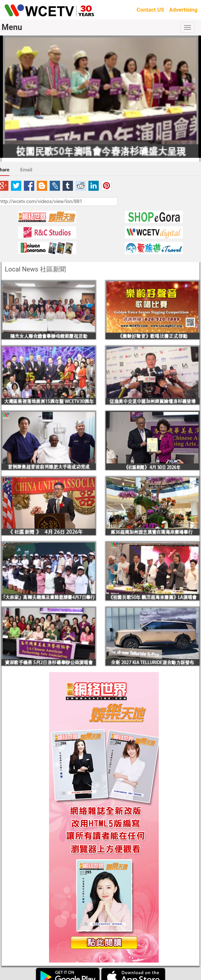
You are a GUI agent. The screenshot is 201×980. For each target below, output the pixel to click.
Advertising (183, 10)
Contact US (150, 10)
